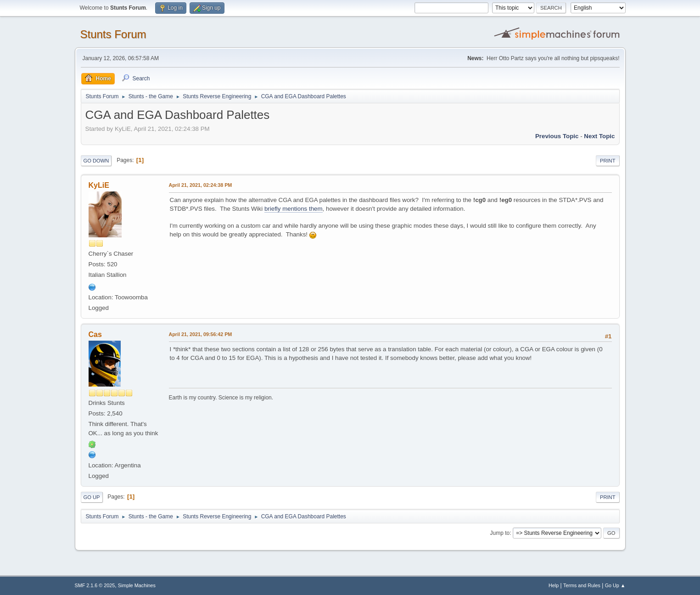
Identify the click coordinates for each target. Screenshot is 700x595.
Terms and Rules (582, 585)
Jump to (500, 533)
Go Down (96, 161)
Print (608, 161)
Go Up (92, 497)
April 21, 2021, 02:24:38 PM (201, 185)
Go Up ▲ (615, 585)
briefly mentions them (294, 209)
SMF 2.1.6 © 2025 (95, 585)
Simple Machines (137, 585)
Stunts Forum (113, 34)
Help (554, 585)
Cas (95, 334)
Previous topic (557, 136)
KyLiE (99, 185)
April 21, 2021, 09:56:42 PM (201, 334)
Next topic (599, 136)
